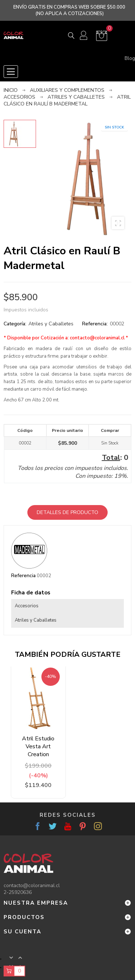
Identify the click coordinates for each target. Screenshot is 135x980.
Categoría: (15, 324)
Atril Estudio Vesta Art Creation (38, 746)
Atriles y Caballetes (51, 324)
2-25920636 (18, 892)
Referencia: (95, 324)
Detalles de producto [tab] (67, 512)
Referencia (23, 576)
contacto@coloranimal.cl (97, 338)
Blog (130, 58)
